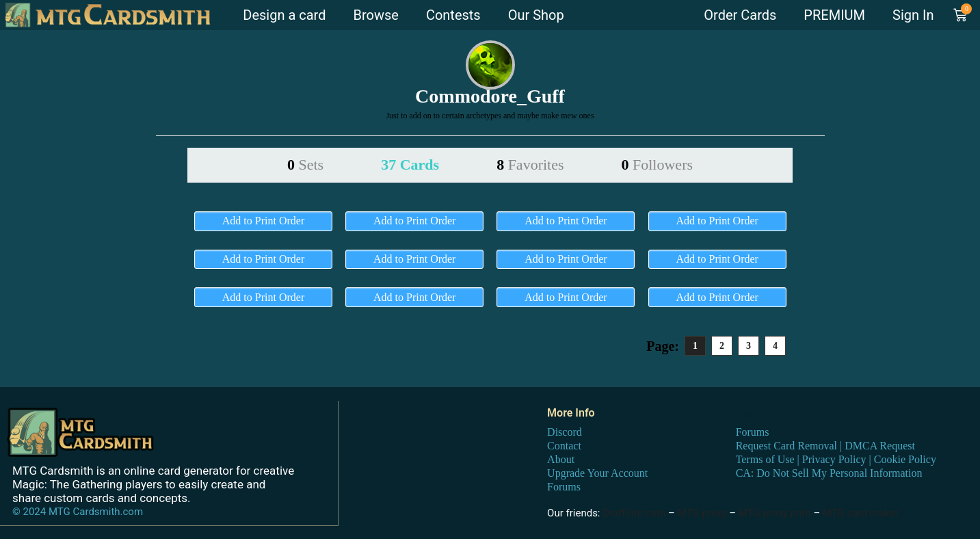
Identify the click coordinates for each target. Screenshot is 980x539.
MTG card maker (861, 513)
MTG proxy (702, 513)
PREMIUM (834, 15)
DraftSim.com (634, 513)
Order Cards (740, 15)
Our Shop (536, 15)
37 (410, 165)
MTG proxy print (775, 513)
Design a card (284, 15)
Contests (453, 15)
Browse (375, 15)
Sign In (913, 15)
